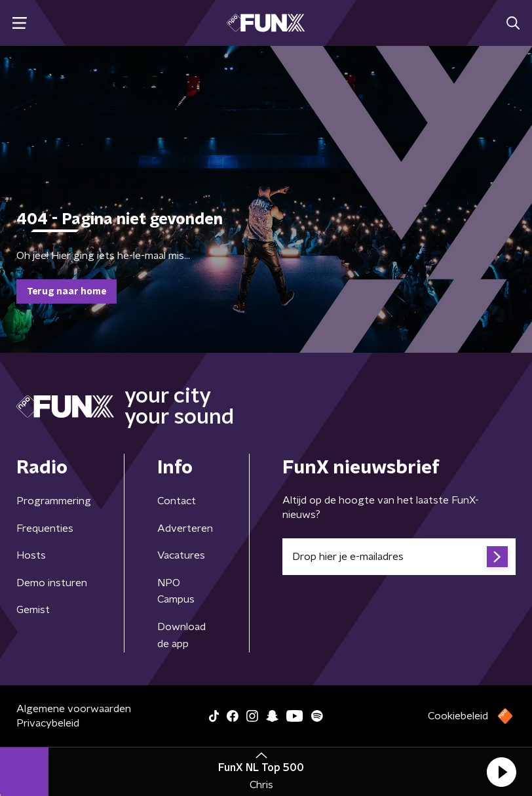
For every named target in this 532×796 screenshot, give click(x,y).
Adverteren (185, 528)
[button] (501, 772)
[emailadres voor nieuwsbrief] (399, 557)
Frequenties (45, 528)
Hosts (31, 555)
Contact (177, 501)
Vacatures (181, 555)
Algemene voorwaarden (74, 709)
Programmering (54, 501)
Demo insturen (52, 583)
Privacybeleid (48, 723)
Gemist (33, 610)
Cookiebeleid (458, 716)
